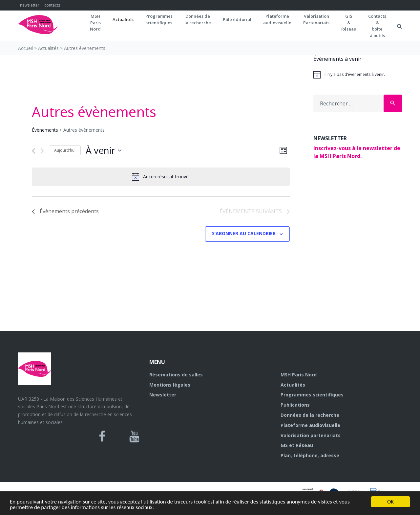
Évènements (45, 130)
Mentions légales (170, 385)
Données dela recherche (198, 19)
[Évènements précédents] (34, 151)
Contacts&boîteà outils (377, 26)
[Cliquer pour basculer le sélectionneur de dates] (104, 150)
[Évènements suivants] (42, 151)
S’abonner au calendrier (244, 233)
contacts (52, 5)
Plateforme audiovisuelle (310, 425)
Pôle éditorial (237, 19)
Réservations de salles (176, 375)
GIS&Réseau (349, 22)
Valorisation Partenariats (316, 19)
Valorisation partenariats (311, 435)
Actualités (123, 19)
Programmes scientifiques (159, 19)
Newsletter (163, 395)
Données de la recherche (310, 415)
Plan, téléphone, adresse (310, 455)
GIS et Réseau (297, 445)
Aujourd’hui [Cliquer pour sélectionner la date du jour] (65, 150)
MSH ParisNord (95, 22)
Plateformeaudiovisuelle (277, 19)
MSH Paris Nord (299, 375)
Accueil (25, 48)
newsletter (30, 5)
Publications (295, 405)
